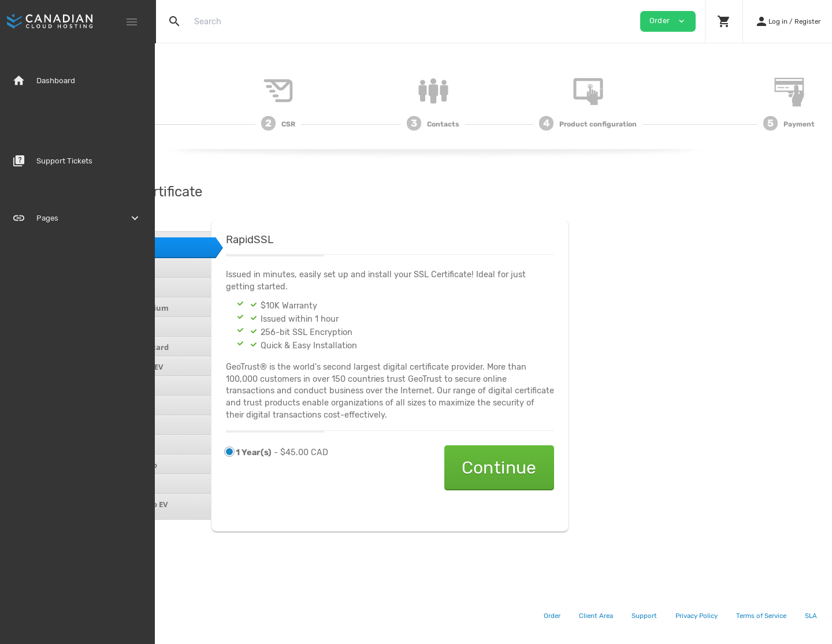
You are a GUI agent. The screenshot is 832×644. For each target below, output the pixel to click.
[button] (724, 21)
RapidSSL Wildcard (217, 269)
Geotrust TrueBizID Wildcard (236, 347)
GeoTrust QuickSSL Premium (236, 308)
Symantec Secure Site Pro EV (236, 504)
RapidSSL (199, 247)
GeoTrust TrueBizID (219, 327)
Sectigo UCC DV (211, 406)
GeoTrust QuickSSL (218, 288)
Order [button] (668, 21)
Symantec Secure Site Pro (231, 465)
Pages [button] (78, 218)
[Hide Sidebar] (132, 22)
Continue (621, 468)
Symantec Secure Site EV (229, 485)
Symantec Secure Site (223, 445)
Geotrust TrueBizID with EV (233, 367)
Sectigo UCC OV (211, 426)
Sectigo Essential (214, 386)
